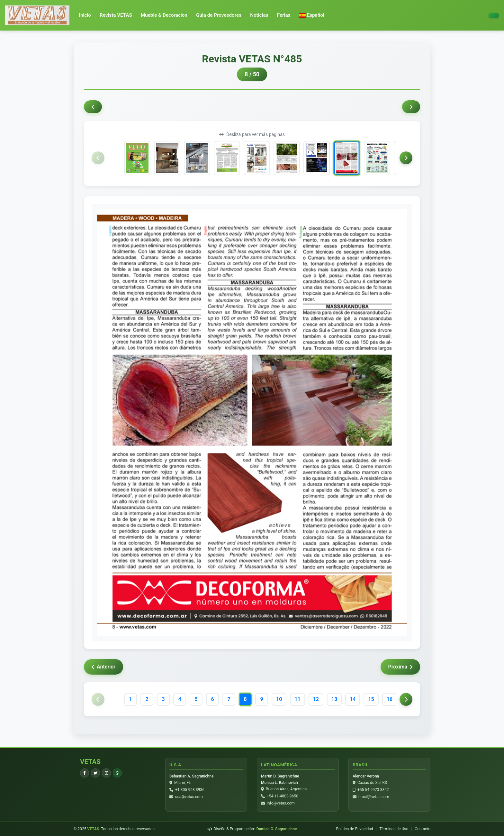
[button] (312, 15)
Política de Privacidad (354, 829)
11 (297, 699)
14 (353, 699)
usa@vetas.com (189, 797)
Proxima (400, 667)
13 (334, 699)
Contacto (423, 829)
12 (316, 699)
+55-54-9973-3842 (373, 790)
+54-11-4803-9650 (283, 796)
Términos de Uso (394, 829)
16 (390, 699)
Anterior (104, 667)
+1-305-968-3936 (190, 790)
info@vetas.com (281, 803)
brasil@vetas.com (374, 797)
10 (279, 699)
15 (371, 699)
